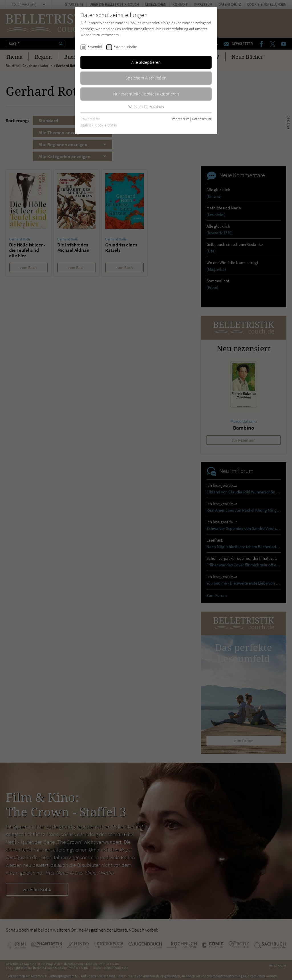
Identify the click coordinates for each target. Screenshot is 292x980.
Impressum (180, 119)
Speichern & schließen (146, 78)
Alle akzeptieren (146, 62)
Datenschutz (202, 119)
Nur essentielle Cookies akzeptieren (146, 94)
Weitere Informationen (146, 107)
